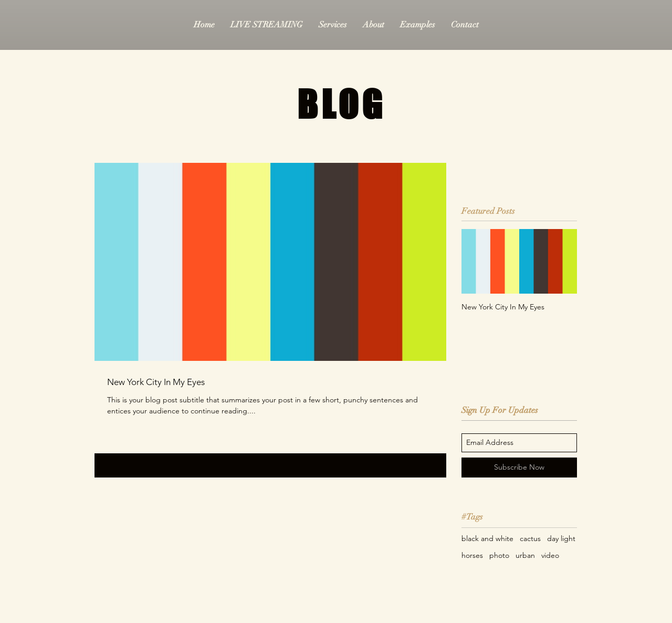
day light (561, 538)
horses (472, 555)
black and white (487, 538)
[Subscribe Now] (519, 468)
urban (525, 555)
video (550, 555)
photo (499, 555)
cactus (530, 538)
